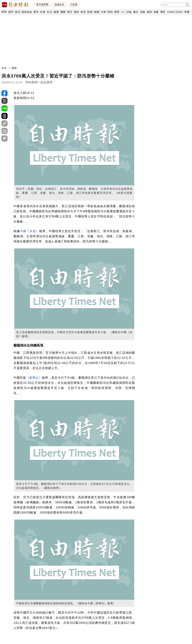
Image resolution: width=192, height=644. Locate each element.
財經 (90, 12)
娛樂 (97, 12)
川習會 (74, 5)
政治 (18, 12)
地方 (70, 12)
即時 (4, 12)
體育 (117, 12)
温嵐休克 (59, 5)
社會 (43, 12)
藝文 (136, 12)
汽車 (103, 12)
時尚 (110, 12)
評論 (129, 12)
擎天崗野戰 (42, 5)
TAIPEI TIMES (175, 12)
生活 (49, 12)
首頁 (4, 68)
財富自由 (27, 12)
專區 (163, 12)
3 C (123, 12)
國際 (63, 12)
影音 (83, 12)
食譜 (149, 12)
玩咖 (143, 12)
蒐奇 (76, 12)
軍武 (36, 12)
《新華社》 (34, 378)
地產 (156, 12)
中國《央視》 (30, 231)
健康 (56, 12)
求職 (187, 12)
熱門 (11, 12)
